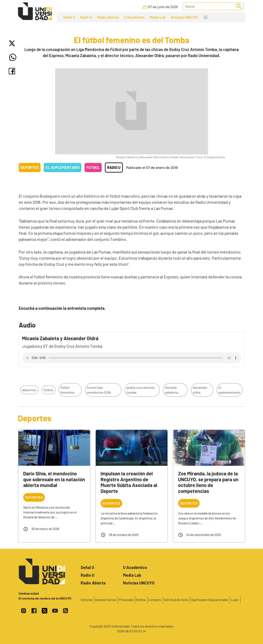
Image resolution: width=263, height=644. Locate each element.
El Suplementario (63, 167)
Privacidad (126, 600)
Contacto (155, 600)
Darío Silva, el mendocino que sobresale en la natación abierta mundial (54, 479)
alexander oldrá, (200, 390)
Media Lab (158, 17)
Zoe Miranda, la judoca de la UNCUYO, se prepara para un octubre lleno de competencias (208, 482)
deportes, (29, 390)
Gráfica (141, 600)
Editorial (86, 600)
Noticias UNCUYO (184, 17)
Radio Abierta (108, 17)
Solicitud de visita (176, 600)
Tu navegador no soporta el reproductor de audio (132, 358)
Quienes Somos (106, 600)
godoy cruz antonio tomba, (141, 390)
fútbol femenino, (68, 390)
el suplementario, (230, 390)
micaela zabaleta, (172, 390)
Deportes (30, 167)
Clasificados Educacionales (209, 600)
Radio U (86, 17)
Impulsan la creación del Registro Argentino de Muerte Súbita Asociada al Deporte (129, 482)
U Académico (134, 17)
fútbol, (48, 390)
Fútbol (93, 167)
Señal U (69, 17)
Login (235, 600)
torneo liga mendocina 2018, (99, 390)
